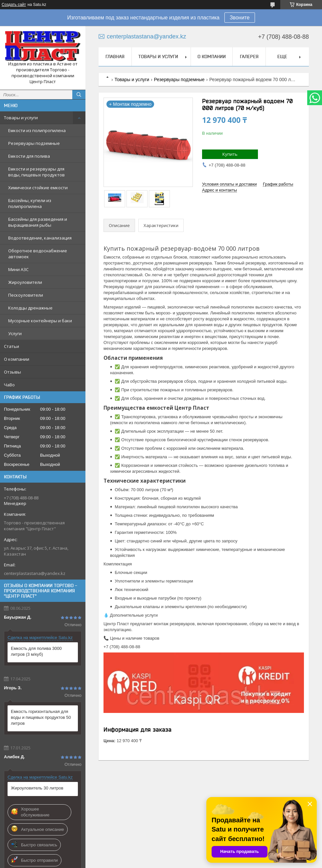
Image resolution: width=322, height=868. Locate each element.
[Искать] (79, 95)
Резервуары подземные (34, 143)
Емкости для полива (29, 156)
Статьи (11, 346)
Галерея (249, 57)
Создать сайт (14, 5)
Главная (115, 57)
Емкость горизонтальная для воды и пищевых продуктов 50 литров (41, 717)
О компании (17, 359)
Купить (230, 154)
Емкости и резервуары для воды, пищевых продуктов (36, 172)
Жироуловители (25, 282)
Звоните (240, 18)
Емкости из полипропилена (37, 130)
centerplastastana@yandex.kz (35, 573)
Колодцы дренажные (30, 308)
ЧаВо (9, 385)
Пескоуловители (26, 295)
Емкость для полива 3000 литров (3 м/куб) (36, 651)
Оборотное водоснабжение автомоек (38, 254)
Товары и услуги (21, 118)
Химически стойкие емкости (38, 188)
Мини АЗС (18, 269)
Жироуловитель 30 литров (37, 788)
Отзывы (12, 372)
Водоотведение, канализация (40, 238)
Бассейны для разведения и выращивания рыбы (38, 222)
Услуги (15, 333)
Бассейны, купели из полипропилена (30, 203)
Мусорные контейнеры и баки (40, 321)
